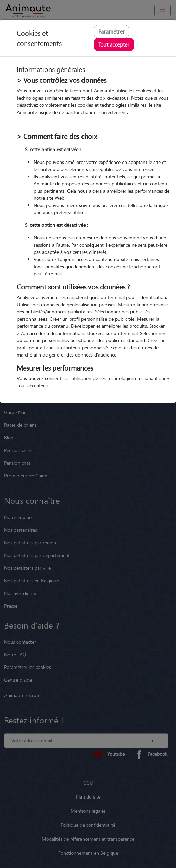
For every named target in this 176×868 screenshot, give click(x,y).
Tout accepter (114, 44)
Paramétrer (111, 31)
